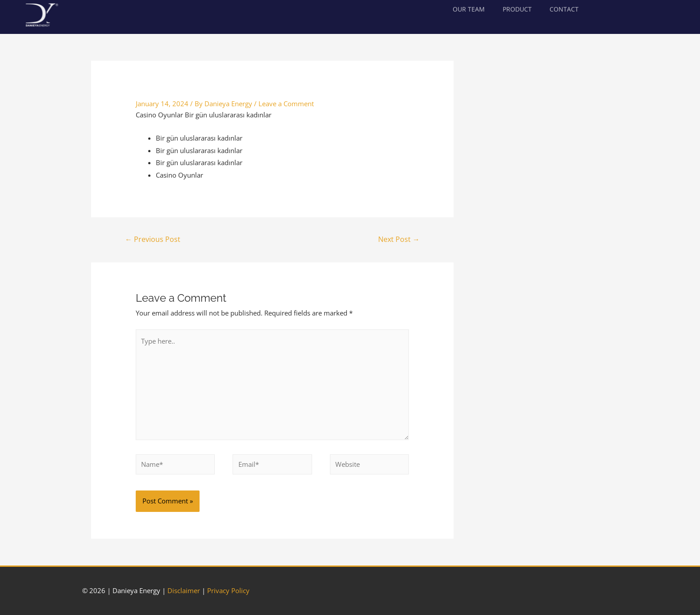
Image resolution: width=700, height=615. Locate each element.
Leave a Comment (286, 104)
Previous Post (153, 239)
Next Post (399, 239)
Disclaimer (184, 590)
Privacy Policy (228, 590)
